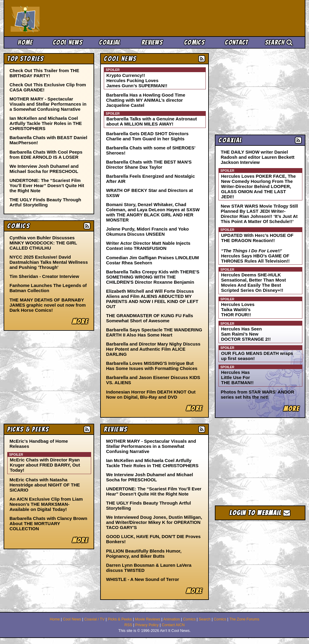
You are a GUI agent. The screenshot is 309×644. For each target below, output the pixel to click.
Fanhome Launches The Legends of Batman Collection (48, 288)
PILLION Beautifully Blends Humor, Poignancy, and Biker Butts (144, 553)
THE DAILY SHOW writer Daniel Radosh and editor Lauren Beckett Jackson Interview (258, 157)
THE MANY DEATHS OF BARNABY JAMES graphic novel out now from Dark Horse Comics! (48, 305)
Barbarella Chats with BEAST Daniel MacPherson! (49, 140)
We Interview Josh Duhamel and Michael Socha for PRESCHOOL (44, 169)
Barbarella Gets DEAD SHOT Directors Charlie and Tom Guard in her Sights (147, 136)
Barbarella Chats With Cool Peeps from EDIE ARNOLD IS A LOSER (46, 155)
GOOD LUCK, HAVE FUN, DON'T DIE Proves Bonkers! (153, 539)
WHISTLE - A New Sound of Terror (143, 579)
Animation (172, 619)
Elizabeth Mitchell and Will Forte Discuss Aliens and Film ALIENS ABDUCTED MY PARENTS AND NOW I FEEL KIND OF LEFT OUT (152, 299)
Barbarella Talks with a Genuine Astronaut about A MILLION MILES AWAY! (152, 121)
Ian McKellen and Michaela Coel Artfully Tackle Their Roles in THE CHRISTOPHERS (46, 123)
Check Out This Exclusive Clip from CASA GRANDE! (48, 87)
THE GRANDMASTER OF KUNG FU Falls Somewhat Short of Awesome (150, 318)
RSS (128, 625)
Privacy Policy (147, 625)
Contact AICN (173, 625)
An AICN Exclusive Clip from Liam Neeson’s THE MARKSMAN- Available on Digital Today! (46, 504)
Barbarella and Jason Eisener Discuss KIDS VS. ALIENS (153, 380)
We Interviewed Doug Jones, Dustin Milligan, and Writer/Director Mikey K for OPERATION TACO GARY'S (154, 522)
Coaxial (110, 42)
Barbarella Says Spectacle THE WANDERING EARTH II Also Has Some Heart (154, 332)
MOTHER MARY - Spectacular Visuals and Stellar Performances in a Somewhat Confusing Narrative (48, 104)
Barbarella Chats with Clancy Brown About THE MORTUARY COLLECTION (49, 523)
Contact (236, 42)
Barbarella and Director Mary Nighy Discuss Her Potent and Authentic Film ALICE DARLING (153, 349)
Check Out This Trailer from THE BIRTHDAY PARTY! (45, 73)
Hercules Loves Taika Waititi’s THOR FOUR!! (238, 309)
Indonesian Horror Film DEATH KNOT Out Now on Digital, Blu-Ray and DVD (151, 394)
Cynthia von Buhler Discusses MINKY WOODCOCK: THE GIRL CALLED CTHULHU (43, 243)
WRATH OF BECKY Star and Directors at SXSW (150, 193)
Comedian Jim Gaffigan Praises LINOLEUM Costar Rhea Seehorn (153, 260)
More (194, 408)
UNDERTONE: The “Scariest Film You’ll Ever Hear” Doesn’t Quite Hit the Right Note (47, 185)
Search (279, 42)
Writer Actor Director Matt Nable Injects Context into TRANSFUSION (148, 246)
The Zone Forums (244, 619)
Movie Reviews (148, 619)
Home (25, 42)
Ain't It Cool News (55, 18)
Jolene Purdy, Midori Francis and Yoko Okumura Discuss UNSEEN (148, 231)
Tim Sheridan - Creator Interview (45, 276)
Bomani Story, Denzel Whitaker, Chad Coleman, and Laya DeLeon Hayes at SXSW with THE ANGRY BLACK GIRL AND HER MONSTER (153, 212)
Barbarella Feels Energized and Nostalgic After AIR (151, 179)
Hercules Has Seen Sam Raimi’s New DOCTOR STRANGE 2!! (246, 334)
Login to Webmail (260, 513)
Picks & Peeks (120, 619)
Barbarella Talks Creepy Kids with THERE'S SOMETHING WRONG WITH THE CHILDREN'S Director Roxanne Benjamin (153, 277)
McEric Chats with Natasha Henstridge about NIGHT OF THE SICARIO (45, 485)
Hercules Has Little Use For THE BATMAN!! (237, 377)
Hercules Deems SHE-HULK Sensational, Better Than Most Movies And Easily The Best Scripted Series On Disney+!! (254, 282)
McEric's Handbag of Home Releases (39, 444)
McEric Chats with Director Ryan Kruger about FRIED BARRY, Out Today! (45, 465)
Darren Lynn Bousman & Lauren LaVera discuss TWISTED (149, 568)
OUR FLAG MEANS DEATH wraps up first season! (257, 356)
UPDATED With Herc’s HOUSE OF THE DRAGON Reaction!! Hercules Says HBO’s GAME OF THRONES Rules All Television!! (257, 248)
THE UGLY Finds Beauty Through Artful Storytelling (46, 202)
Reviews (152, 42)
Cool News (68, 42)
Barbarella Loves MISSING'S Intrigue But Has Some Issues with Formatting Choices (152, 366)
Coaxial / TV (94, 619)
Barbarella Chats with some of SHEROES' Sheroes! (151, 150)
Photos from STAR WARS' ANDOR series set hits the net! (258, 394)
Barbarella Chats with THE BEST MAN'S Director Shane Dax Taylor (149, 164)
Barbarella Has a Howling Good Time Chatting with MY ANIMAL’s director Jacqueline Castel (146, 100)
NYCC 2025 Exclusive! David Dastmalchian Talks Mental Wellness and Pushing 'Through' (49, 262)
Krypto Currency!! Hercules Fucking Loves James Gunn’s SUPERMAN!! (137, 80)
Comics (194, 42)
